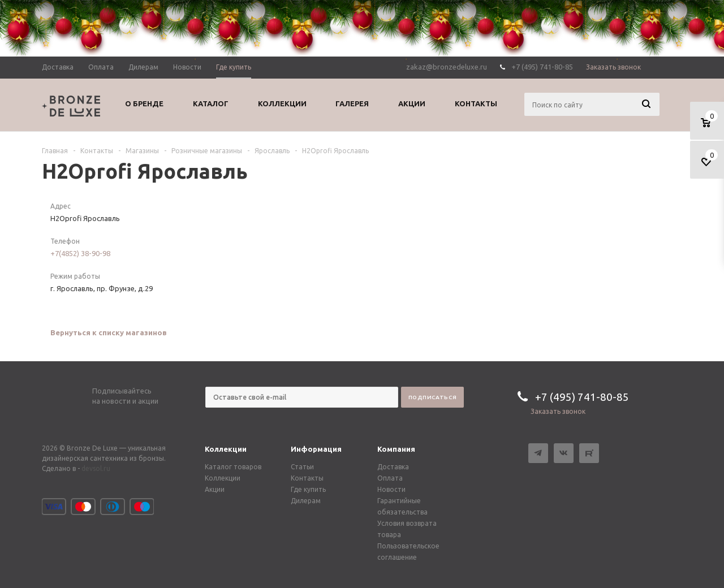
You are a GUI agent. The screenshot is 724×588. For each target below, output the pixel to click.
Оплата (390, 478)
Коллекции (226, 449)
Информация (316, 449)
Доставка (393, 467)
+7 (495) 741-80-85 (542, 67)
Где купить (308, 489)
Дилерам (306, 501)
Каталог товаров (233, 467)
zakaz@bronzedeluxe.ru (447, 67)
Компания (396, 449)
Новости (391, 489)
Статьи (302, 467)
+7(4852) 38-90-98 (80, 253)
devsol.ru (96, 468)
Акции (215, 489)
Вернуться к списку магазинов (109, 332)
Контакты (307, 478)
